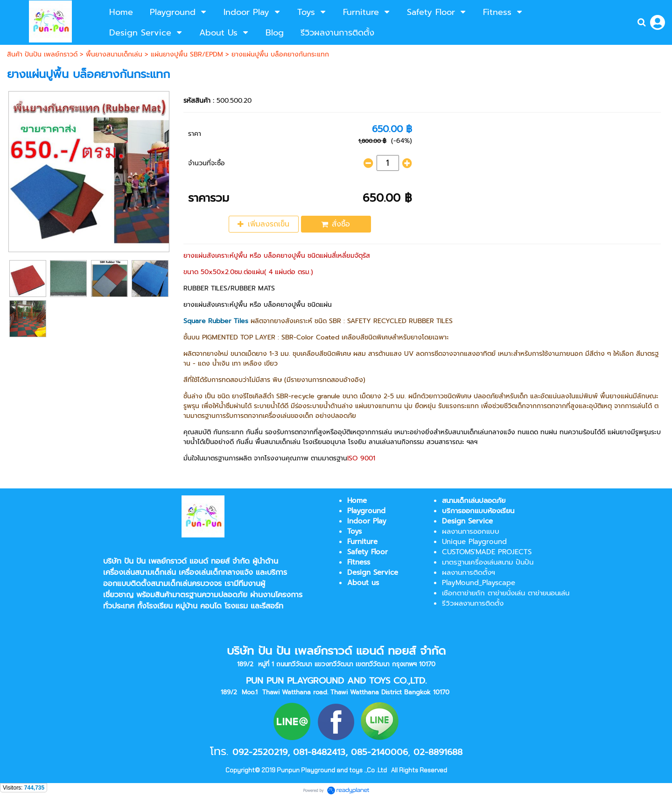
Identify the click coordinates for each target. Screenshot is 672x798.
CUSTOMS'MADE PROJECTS (487, 552)
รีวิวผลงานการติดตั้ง (473, 603)
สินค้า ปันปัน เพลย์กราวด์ (42, 54)
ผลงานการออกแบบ (471, 531)
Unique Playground (474, 542)
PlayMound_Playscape (479, 583)
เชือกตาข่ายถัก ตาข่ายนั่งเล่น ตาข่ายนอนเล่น (506, 593)
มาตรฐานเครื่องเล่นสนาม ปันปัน (488, 562)
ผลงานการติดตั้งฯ (469, 572)
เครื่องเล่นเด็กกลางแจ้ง (216, 572)
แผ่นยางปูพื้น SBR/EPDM (187, 54)
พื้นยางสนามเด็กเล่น (114, 54)
